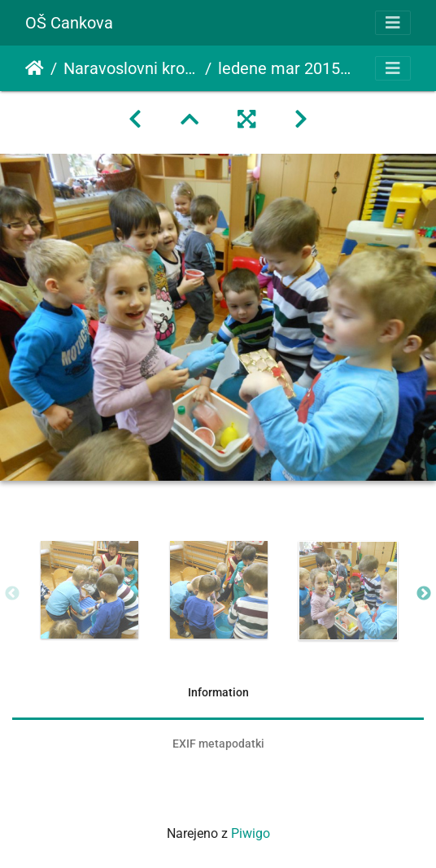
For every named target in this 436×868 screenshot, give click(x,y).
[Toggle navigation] (393, 23)
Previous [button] (12, 594)
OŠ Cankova (69, 23)
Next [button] (424, 594)
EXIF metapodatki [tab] (218, 744)
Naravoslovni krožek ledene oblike (131, 68)
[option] (89, 590)
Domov (35, 68)
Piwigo (251, 833)
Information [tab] (218, 692)
